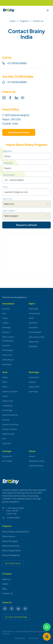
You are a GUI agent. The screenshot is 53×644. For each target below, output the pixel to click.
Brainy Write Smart (11, 546)
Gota (4, 313)
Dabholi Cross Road (10, 392)
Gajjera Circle (7, 401)
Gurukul (5, 318)
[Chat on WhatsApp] (47, 627)
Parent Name (8, 163)
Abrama (32, 456)
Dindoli (5, 396)
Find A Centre (13, 563)
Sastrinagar (33, 392)
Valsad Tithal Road (36, 466)
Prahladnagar (7, 350)
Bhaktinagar (34, 309)
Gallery (5, 584)
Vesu (4, 439)
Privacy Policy (20, 638)
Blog (4, 589)
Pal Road (6, 420)
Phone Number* (9, 175)
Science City (7, 355)
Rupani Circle (34, 387)
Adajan (5, 377)
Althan (5, 382)
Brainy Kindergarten (11, 555)
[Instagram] (4, 98)
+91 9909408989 (14, 63)
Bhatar (5, 387)
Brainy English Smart (12, 550)
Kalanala (32, 382)
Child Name (7, 151)
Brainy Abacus (9, 536)
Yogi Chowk (7, 443)
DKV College (7, 461)
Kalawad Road (34, 313)
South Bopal (7, 364)
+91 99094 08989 (13, 518)
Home (13, 21)
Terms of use (33, 638)
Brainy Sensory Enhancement (16, 532)
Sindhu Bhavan (8, 360)
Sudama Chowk (8, 434)
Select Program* (9, 211)
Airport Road (34, 377)
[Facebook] (10, 98)
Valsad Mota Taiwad (36, 461)
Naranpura (6, 332)
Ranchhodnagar (35, 332)
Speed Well (33, 346)
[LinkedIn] (16, 98)
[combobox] (26, 204)
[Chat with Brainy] (47, 637)
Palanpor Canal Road (10, 424)
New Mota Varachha (10, 415)
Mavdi (31, 318)
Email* (5, 187)
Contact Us (7, 593)
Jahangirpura (7, 406)
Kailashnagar (7, 410)
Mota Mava (33, 323)
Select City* (7, 199)
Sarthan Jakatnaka (10, 429)
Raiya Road (33, 327)
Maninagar (6, 327)
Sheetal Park (34, 342)
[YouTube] (23, 98)
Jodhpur (5, 323)
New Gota (6, 346)
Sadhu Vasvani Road (37, 337)
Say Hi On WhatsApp (16, 617)
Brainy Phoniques (10, 541)
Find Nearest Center (19, 132)
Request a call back (27, 225)
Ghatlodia (6, 309)
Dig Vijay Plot (7, 456)
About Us (6, 579)
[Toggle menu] (48, 10)
